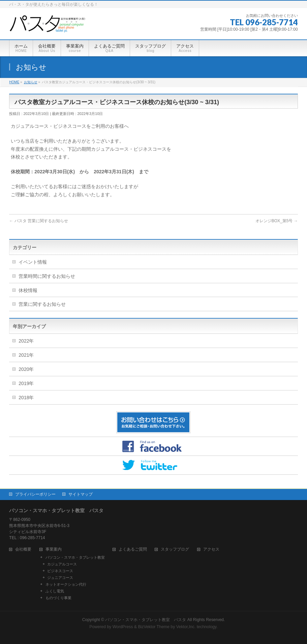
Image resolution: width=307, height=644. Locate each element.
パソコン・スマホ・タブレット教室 (75, 557)
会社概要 (23, 549)
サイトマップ (81, 494)
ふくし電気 (55, 591)
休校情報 (28, 290)
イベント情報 (33, 262)
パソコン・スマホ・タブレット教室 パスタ (146, 620)
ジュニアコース (60, 578)
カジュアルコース (62, 564)
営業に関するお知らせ (42, 304)
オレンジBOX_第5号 (277, 221)
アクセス (211, 549)
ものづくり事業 (58, 598)
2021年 (26, 355)
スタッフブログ (175, 549)
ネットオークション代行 (66, 584)
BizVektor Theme (154, 627)
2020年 (26, 369)
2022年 (26, 341)
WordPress (123, 627)
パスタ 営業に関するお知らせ (39, 221)
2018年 (26, 398)
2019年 (26, 383)
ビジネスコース (60, 571)
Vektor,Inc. (186, 627)
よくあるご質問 (133, 549)
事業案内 (54, 549)
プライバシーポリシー (35, 494)
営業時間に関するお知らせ (47, 276)
